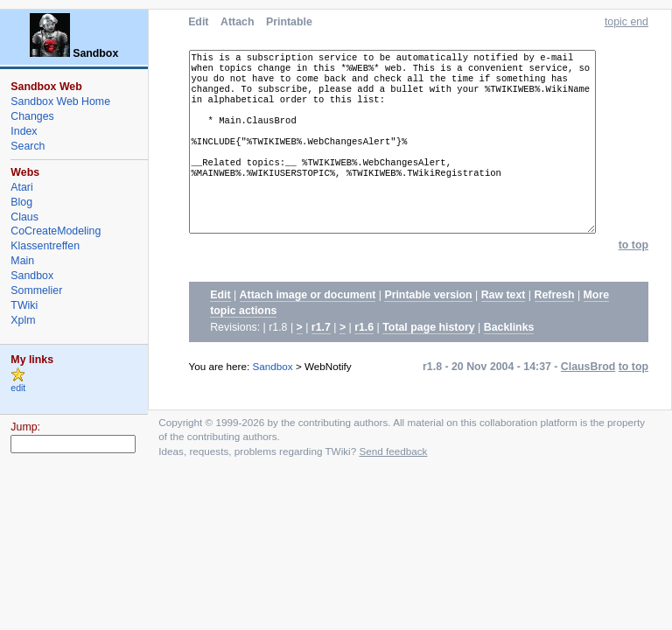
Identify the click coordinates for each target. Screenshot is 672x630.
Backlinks (509, 357)
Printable (289, 22)
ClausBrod (588, 396)
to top (633, 275)
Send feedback (393, 481)
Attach (237, 22)
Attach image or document (308, 325)
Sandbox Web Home (60, 101)
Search (28, 146)
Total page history (428, 357)
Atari (21, 187)
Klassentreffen (45, 246)
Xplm (23, 320)
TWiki (24, 305)
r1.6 (364, 357)
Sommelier (36, 290)
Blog (21, 202)
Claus (24, 217)
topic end (626, 22)
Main (22, 261)
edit (18, 388)
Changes (32, 116)
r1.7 (321, 357)
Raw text (504, 325)
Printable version (428, 325)
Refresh (555, 325)
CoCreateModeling (56, 231)
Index (24, 131)
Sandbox (273, 396)
